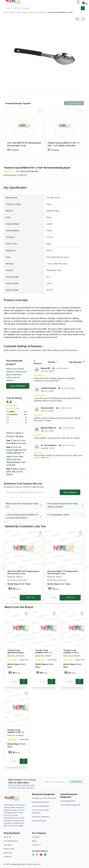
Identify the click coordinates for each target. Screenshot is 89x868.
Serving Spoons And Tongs (38, 12)
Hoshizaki (8, 857)
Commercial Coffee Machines (44, 798)
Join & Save (76, 782)
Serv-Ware (8, 845)
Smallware (12, 12)
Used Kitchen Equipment (70, 805)
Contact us (36, 845)
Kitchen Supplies (22, 12)
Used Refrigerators (68, 801)
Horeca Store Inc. (18, 864)
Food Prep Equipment (41, 817)
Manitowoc (8, 853)
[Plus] (16, 598)
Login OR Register (18, 386)
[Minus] (10, 598)
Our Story (36, 837)
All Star (53, 362)
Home (6, 12)
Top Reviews (77, 362)
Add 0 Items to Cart (74, 103)
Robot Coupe (9, 849)
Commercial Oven (39, 821)
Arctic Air (7, 837)
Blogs (34, 841)
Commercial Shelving (40, 806)
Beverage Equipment (40, 802)
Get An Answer (70, 492)
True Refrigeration (11, 841)
